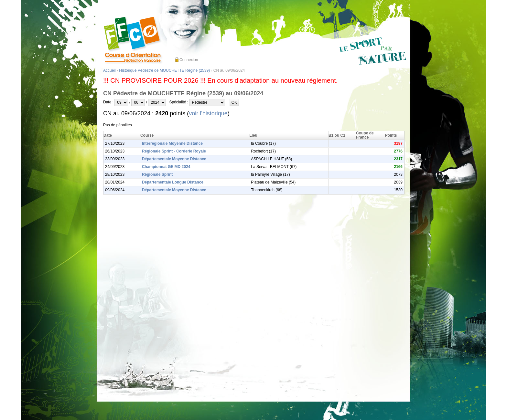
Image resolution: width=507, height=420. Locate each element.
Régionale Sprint (157, 174)
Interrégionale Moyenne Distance (172, 143)
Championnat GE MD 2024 (166, 167)
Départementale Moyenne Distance (174, 159)
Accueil (109, 70)
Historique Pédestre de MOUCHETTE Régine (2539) (164, 70)
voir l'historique (208, 113)
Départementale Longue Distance (173, 182)
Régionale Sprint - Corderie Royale (174, 151)
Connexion (189, 60)
